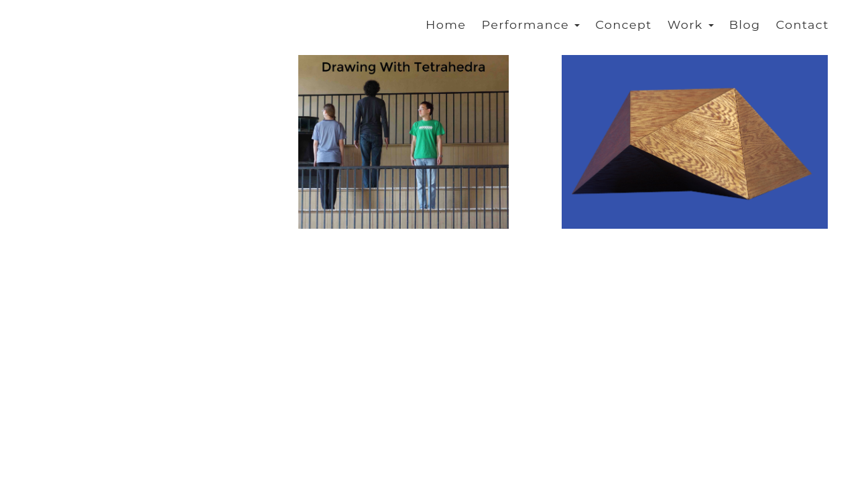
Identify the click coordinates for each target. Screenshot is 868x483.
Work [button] (691, 24)
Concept (623, 24)
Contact (802, 24)
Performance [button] (531, 24)
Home (446, 24)
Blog (745, 24)
